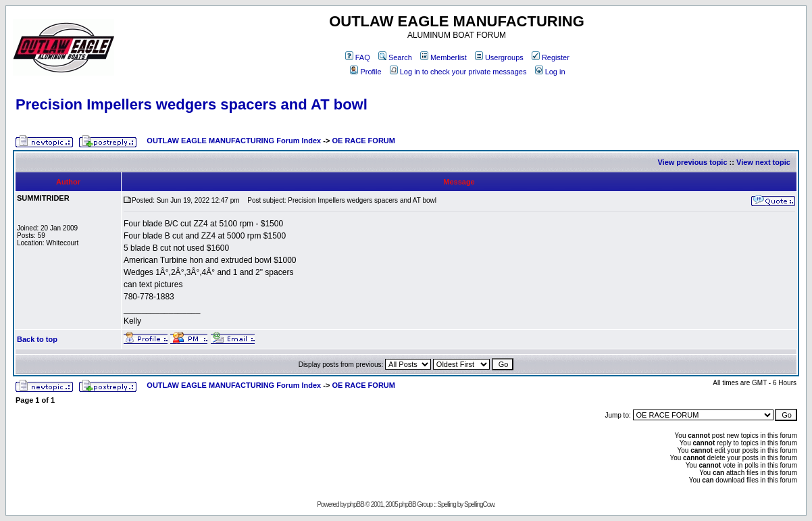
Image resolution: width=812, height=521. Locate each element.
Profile (365, 72)
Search (395, 57)
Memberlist (443, 57)
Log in (550, 72)
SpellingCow (479, 504)
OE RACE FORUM (363, 141)
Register (551, 57)
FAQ (358, 57)
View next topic (763, 162)
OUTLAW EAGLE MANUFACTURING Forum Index (234, 141)
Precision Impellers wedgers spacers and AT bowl (192, 104)
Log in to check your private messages (458, 72)
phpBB (356, 504)
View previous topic (692, 162)
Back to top (37, 339)
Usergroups (499, 57)
